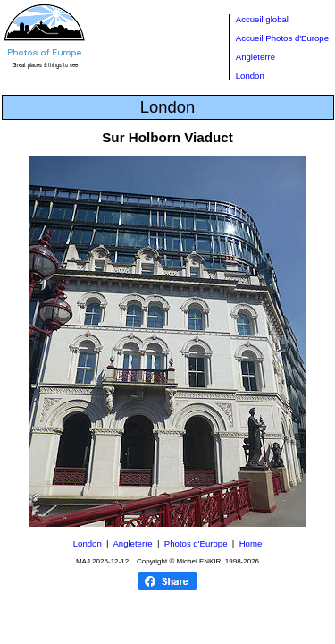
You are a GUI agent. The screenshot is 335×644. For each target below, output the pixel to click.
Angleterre (255, 57)
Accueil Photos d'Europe (282, 38)
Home (251, 543)
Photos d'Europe (196, 543)
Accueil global (262, 19)
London (250, 76)
